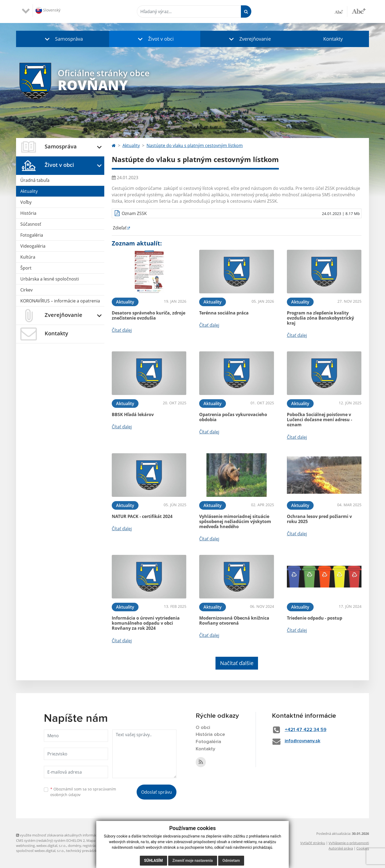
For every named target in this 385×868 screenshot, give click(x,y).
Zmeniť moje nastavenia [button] (193, 861)
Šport (26, 268)
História (28, 213)
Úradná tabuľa (35, 180)
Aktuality (29, 191)
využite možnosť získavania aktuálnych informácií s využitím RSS (69, 835)
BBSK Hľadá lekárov (133, 414)
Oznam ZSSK (134, 213)
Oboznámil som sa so (83, 792)
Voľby (26, 202)
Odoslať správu (157, 792)
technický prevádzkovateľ (86, 851)
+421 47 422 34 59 (306, 730)
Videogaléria (33, 246)
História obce (210, 735)
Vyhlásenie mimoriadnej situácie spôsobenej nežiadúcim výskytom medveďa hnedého (235, 521)
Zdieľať (119, 228)
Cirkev (26, 290)
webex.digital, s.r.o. (51, 846)
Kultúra (28, 257)
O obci (203, 728)
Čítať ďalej (122, 330)
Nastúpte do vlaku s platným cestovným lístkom (195, 145)
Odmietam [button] (231, 861)
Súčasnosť (31, 224)
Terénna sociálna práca (224, 313)
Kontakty (333, 39)
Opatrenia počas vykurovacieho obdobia (233, 417)
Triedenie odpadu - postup (315, 618)
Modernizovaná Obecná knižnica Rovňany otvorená (234, 621)
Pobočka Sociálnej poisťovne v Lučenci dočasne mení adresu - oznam (319, 420)
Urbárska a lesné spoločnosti (50, 279)
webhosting (25, 846)
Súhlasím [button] (153, 861)
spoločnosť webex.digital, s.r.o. (40, 851)
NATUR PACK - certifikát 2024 (142, 516)
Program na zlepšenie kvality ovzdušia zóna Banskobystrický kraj (320, 318)
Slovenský (48, 10)
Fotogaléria (32, 235)
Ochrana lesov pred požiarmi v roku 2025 (319, 519)
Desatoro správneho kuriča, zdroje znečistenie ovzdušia (149, 315)
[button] (63, 39)
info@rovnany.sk (303, 741)
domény (74, 846)
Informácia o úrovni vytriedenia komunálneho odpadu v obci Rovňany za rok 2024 (146, 623)
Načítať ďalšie (237, 663)
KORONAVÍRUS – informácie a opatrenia (60, 301)
